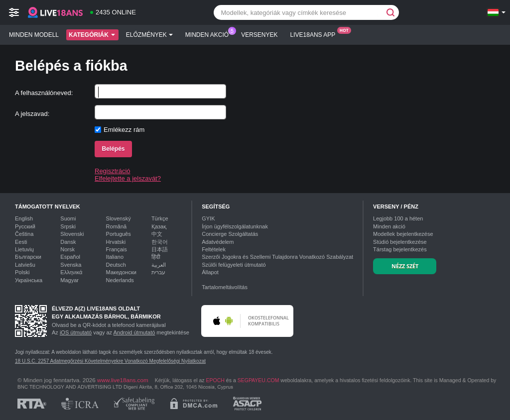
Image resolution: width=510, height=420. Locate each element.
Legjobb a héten (398, 218)
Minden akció (209, 34)
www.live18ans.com (123, 380)
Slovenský (119, 218)
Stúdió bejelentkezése (400, 242)
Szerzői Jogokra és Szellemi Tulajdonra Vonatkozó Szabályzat (277, 257)
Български (28, 257)
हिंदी (156, 257)
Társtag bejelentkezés (400, 249)
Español (70, 257)
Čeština (24, 234)
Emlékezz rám (124, 130)
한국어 (160, 242)
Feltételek (214, 249)
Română (117, 226)
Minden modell (34, 35)
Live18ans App (316, 34)
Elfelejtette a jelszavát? (128, 178)
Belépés (113, 149)
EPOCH (215, 380)
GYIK (208, 218)
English (24, 218)
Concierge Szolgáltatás (230, 234)
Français (117, 249)
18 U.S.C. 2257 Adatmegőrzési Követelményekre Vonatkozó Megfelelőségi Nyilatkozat (110, 361)
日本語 (160, 249)
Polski (22, 272)
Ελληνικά (71, 272)
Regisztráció (113, 171)
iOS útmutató (76, 332)
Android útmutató (134, 332)
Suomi (68, 218)
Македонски (121, 272)
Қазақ (159, 226)
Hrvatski (116, 242)
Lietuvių (24, 249)
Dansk (68, 242)
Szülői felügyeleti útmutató (234, 265)
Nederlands (120, 280)
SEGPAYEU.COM (258, 380)
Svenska (71, 265)
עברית (158, 272)
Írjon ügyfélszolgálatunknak (235, 226)
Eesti (21, 242)
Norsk (67, 249)
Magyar (69, 280)
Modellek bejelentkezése (403, 234)
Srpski (68, 226)
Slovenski (72, 234)
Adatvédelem (218, 242)
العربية (159, 265)
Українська (29, 280)
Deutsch (116, 265)
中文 (157, 234)
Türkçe (160, 218)
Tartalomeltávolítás (225, 287)
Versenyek (259, 35)
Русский (25, 226)
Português (119, 234)
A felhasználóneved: (44, 93)
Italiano (115, 257)
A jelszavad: (32, 114)
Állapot (210, 272)
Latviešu (25, 265)
